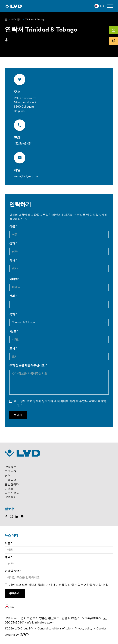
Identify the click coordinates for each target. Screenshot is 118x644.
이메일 (14, 279)
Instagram (11, 516)
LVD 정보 (11, 467)
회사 (12, 260)
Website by (17, 635)
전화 (12, 296)
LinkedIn (17, 516)
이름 (12, 226)
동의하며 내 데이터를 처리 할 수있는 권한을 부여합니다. (60, 403)
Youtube (22, 516)
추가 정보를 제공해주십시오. (27, 365)
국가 (12, 314)
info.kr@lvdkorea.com (41, 623)
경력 (8, 476)
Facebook (6, 516)
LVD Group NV (24, 628)
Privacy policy (84, 628)
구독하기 (15, 593)
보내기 (18, 415)
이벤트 (9, 489)
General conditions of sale (54, 628)
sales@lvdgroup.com (27, 176)
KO (102, 6)
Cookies (102, 628)
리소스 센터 (12, 493)
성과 (12, 243)
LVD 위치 (11, 497)
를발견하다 (12, 484)
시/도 (13, 331)
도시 (12, 348)
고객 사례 (11, 471)
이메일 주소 (12, 571)
